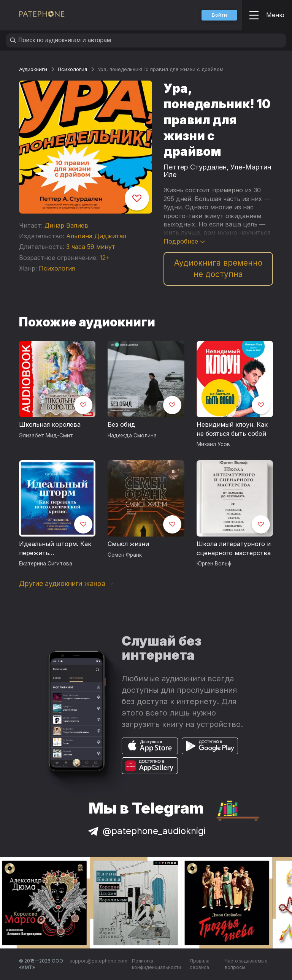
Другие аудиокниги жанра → (67, 583)
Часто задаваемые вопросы (246, 964)
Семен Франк (125, 555)
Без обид (121, 424)
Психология (72, 69)
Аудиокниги (33, 69)
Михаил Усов (213, 444)
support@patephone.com (98, 961)
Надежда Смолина (132, 435)
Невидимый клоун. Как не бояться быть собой (232, 429)
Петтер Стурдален (195, 167)
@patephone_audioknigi (146, 831)
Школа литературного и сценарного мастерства (234, 548)
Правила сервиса (200, 964)
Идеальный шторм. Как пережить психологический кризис (57, 549)
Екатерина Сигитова (46, 564)
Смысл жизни (128, 544)
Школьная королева (50, 424)
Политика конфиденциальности (156, 964)
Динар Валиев (66, 225)
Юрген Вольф (214, 564)
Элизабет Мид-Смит (46, 435)
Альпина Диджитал (96, 236)
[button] (219, 15)
